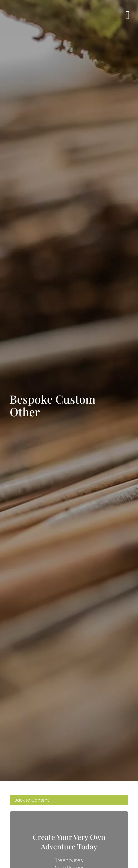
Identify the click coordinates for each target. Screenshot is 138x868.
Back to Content (32, 800)
